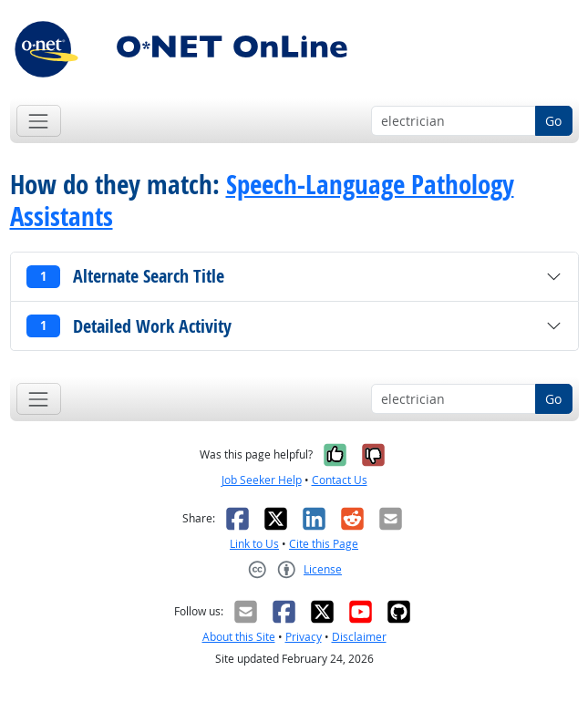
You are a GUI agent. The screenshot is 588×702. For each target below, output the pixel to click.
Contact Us (340, 480)
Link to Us (254, 544)
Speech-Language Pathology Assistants (262, 200)
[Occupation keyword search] (454, 121)
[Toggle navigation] (39, 121)
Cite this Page (324, 544)
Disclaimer (359, 637)
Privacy (304, 637)
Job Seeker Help (262, 480)
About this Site (239, 637)
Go (553, 121)
